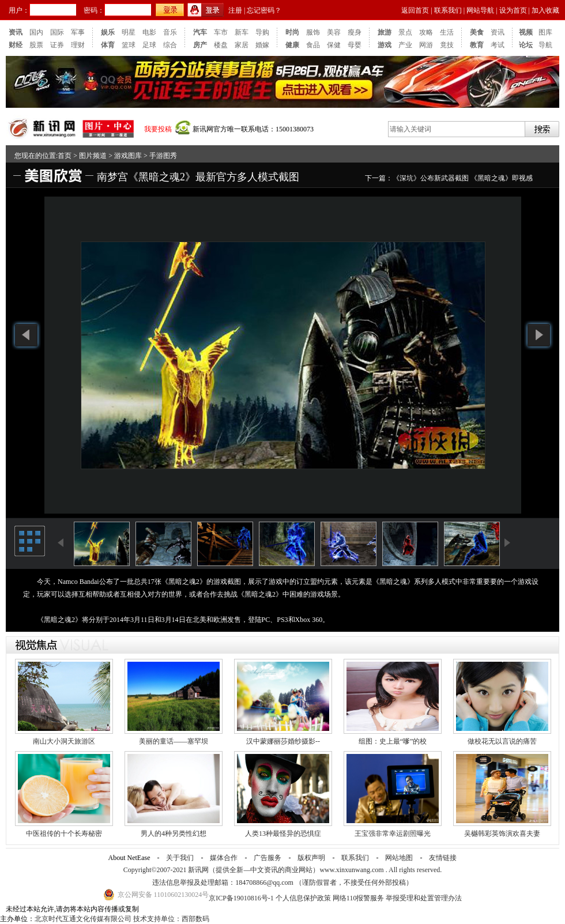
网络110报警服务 (359, 898)
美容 (334, 32)
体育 (108, 45)
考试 (498, 45)
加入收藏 (545, 10)
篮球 (129, 45)
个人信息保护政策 (303, 898)
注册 (235, 10)
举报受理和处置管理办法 (424, 898)
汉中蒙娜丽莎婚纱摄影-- (283, 741)
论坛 (526, 45)
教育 (477, 45)
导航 (545, 45)
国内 (36, 32)
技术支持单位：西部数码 (171, 919)
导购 (262, 32)
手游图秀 (163, 156)
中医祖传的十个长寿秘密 (64, 834)
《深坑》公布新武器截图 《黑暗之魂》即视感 (463, 178)
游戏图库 (128, 156)
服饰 (313, 32)
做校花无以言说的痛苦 (502, 741)
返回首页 (415, 10)
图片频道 (93, 156)
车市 (221, 32)
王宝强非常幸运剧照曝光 (393, 834)
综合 (170, 45)
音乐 (170, 32)
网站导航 (480, 10)
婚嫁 (262, 45)
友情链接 (443, 858)
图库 (545, 32)
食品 (313, 45)
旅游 (385, 32)
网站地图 (399, 858)
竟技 (447, 45)
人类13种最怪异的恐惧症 (283, 834)
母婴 (355, 45)
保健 (334, 45)
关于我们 (180, 858)
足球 (149, 45)
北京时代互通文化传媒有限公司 (83, 919)
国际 (57, 32)
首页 (65, 156)
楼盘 (221, 45)
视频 (526, 32)
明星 (129, 32)
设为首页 (513, 10)
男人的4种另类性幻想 (174, 834)
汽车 (200, 32)
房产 (200, 45)
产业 (405, 45)
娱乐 (108, 32)
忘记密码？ (264, 10)
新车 (242, 32)
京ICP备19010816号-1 (242, 898)
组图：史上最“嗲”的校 (393, 741)
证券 (57, 45)
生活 (447, 32)
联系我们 (448, 10)
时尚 (292, 32)
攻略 (426, 32)
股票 (36, 45)
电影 (149, 32)
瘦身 (355, 32)
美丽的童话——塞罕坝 (174, 741)
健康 (292, 45)
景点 (405, 32)
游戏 (385, 45)
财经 (16, 45)
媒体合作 (224, 858)
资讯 (16, 32)
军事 (78, 32)
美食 (477, 32)
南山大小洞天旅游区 (64, 741)
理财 (78, 45)
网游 (426, 45)
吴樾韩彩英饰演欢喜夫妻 (502, 834)
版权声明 (311, 858)
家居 (242, 45)
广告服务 (268, 858)
